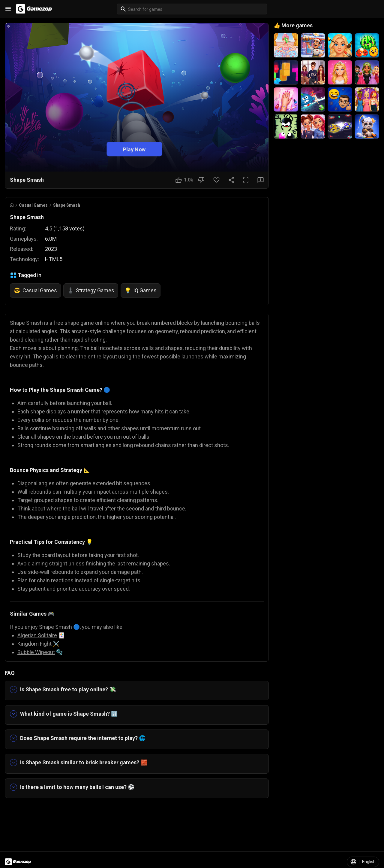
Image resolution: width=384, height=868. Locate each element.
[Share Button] (231, 180)
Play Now (134, 149)
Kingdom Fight (34, 644)
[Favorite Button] (216, 180)
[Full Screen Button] (246, 180)
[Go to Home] (12, 205)
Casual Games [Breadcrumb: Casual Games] (33, 205)
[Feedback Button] (261, 180)
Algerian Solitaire (37, 635)
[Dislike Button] (201, 180)
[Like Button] (184, 180)
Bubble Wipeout (36, 652)
